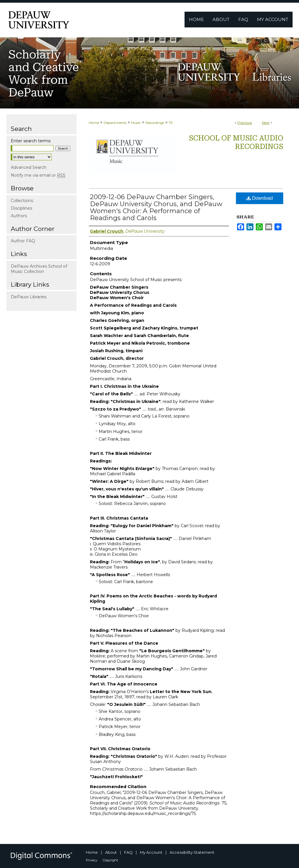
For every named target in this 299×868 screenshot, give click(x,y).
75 (171, 123)
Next (266, 123)
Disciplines (21, 208)
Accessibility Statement (192, 852)
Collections (22, 201)
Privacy (92, 860)
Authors (19, 216)
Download (260, 198)
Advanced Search (29, 167)
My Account (151, 852)
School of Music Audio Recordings (236, 142)
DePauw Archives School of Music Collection (39, 269)
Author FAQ (23, 241)
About (111, 852)
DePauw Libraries (29, 297)
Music (136, 123)
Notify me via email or (38, 175)
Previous (245, 123)
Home (94, 123)
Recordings (155, 123)
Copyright (110, 860)
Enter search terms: (31, 141)
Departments (115, 123)
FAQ (128, 852)
